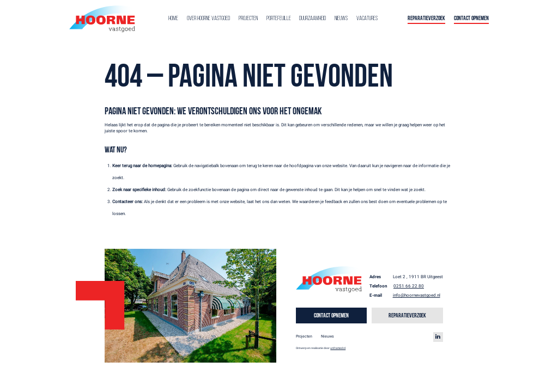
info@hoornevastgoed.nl (417, 295)
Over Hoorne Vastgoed (208, 19)
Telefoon (378, 286)
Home (173, 19)
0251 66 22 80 (409, 286)
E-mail (376, 295)
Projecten (248, 19)
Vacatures (367, 19)
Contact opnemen (471, 19)
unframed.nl (338, 348)
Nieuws (341, 19)
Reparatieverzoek (426, 19)
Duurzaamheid (313, 19)
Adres (375, 277)
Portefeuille (279, 19)
